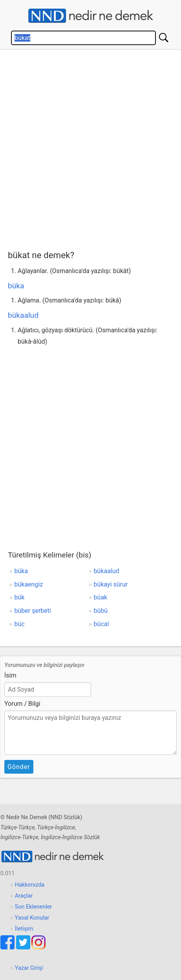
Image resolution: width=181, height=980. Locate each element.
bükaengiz (29, 584)
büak (101, 597)
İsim (10, 675)
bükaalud (23, 315)
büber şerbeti (33, 611)
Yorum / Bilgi (22, 704)
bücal (101, 624)
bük (20, 597)
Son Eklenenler (33, 907)
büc (20, 624)
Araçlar (24, 896)
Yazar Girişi (29, 968)
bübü (101, 611)
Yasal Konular (32, 918)
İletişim (24, 929)
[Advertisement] (90, 148)
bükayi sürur (111, 584)
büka (16, 286)
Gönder (19, 767)
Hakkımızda (30, 885)
